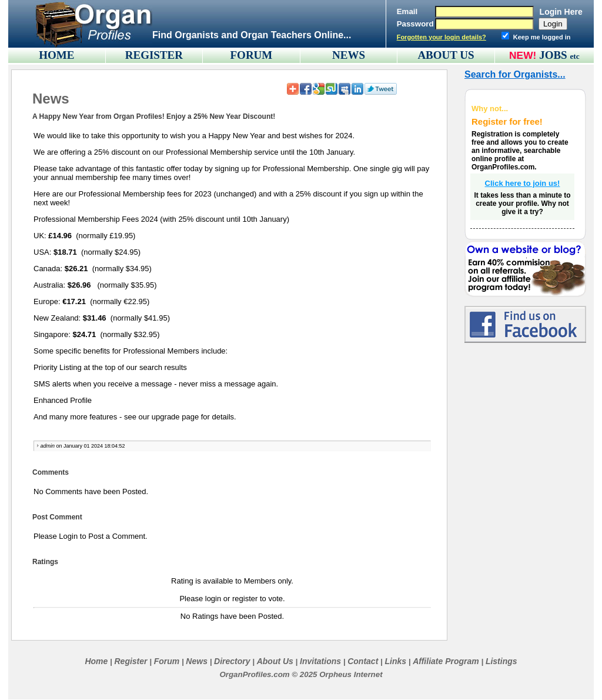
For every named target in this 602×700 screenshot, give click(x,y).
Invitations (320, 661)
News (197, 661)
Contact (363, 661)
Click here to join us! (523, 183)
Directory (232, 661)
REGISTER (154, 55)
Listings (501, 661)
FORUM (252, 55)
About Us (275, 661)
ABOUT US (446, 55)
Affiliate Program (446, 661)
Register (131, 661)
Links (395, 661)
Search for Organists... (515, 74)
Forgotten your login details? (442, 37)
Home (96, 661)
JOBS (559, 55)
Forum (167, 661)
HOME (56, 55)
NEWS (349, 55)
